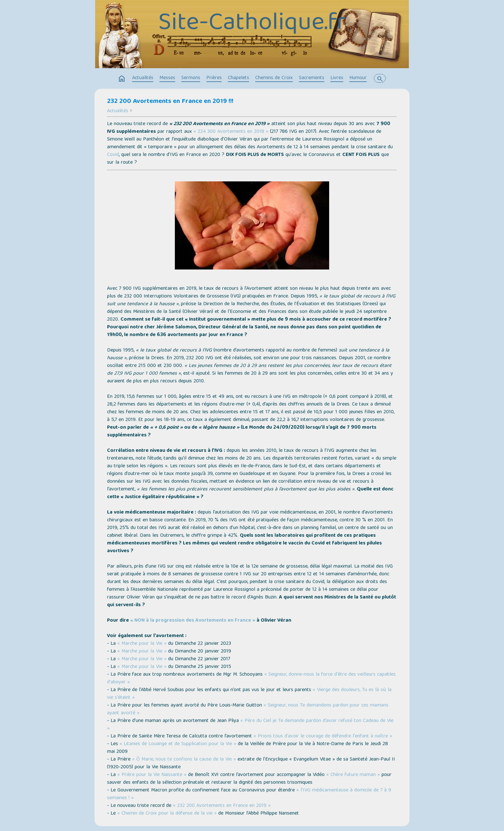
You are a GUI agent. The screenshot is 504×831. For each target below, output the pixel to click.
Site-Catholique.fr (252, 24)
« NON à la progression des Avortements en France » (193, 621)
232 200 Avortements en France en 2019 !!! (170, 102)
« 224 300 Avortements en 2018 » (231, 132)
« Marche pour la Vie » (142, 644)
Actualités (143, 78)
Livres (337, 78)
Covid (113, 155)
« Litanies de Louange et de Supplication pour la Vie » (178, 744)
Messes (167, 78)
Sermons (191, 78)
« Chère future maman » (353, 775)
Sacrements (312, 78)
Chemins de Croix (274, 78)
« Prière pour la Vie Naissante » (152, 775)
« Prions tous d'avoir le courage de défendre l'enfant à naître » (323, 736)
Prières (214, 78)
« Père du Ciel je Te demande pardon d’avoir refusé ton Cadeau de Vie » (250, 725)
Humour (358, 78)
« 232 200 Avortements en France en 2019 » (222, 806)
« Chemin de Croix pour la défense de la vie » (167, 814)
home (122, 79)
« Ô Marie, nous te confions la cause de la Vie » (184, 760)
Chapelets (239, 78)
